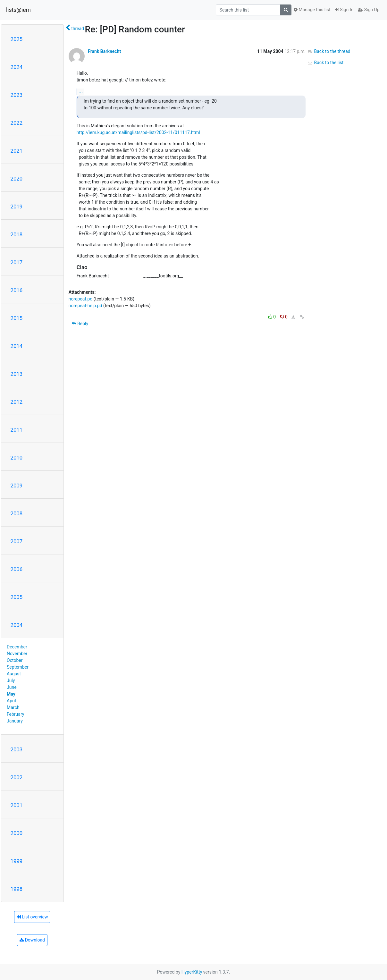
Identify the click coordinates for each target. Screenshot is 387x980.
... (81, 92)
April (11, 701)
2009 (17, 486)
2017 (17, 262)
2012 (17, 402)
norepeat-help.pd (85, 306)
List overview (32, 917)
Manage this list (312, 10)
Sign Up (369, 10)
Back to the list (325, 63)
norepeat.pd (81, 299)
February (15, 714)
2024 (17, 67)
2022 (17, 123)
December (17, 647)
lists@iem (18, 10)
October (15, 660)
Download (32, 940)
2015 (17, 318)
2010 (17, 458)
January (15, 721)
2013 (17, 374)
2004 (17, 625)
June (12, 687)
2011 (17, 430)
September (18, 667)
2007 (17, 541)
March (13, 707)
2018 (17, 234)
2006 (17, 569)
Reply (80, 324)
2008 (17, 513)
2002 (17, 777)
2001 (17, 805)
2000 (17, 833)
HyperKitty (192, 972)
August (14, 674)
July (11, 680)
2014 (17, 346)
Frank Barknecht (104, 51)
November (17, 654)
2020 (17, 179)
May (11, 694)
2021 (17, 151)
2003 (17, 749)
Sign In (344, 10)
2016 (17, 290)
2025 (17, 39)
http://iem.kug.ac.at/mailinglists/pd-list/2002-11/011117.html (138, 132)
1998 (17, 889)
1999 (17, 861)
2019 (17, 207)
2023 (17, 95)
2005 (17, 597)
